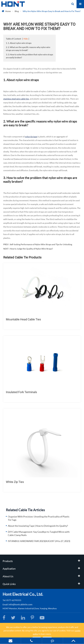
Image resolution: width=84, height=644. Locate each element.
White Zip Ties (15, 482)
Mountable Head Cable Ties (23, 319)
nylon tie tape (31, 137)
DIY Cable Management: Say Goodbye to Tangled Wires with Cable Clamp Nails (39, 533)
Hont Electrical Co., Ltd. (23, 594)
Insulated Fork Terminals (21, 392)
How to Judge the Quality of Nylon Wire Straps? (31, 249)
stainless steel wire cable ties (16, 99)
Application (9, 569)
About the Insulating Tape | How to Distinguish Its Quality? (38, 526)
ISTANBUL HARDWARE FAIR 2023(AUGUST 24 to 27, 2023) (39, 541)
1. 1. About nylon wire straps (19, 43)
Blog (17, 11)
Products (8, 561)
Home (8, 11)
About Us (8, 576)
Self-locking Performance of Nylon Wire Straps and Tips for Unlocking (41, 244)
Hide (26, 39)
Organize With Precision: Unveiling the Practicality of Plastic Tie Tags (39, 518)
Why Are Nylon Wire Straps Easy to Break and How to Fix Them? (52, 11)
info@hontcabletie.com (20, 604)
